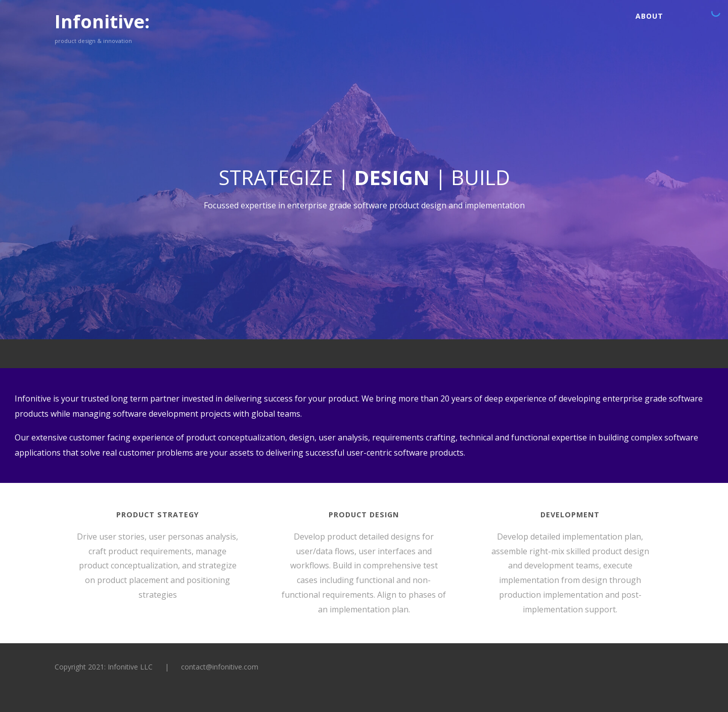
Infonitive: (102, 21)
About (649, 16)
